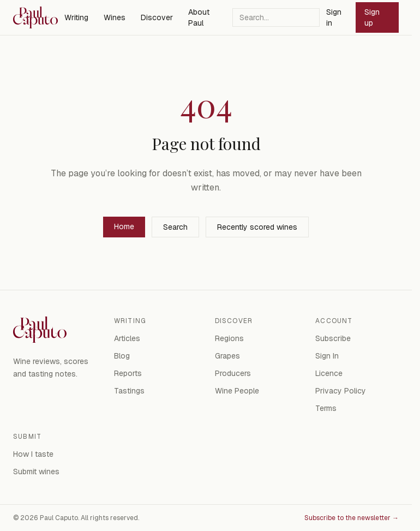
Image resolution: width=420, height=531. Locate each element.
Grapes (227, 356)
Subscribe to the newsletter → (352, 518)
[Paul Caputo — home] (35, 17)
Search (175, 227)
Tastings (129, 391)
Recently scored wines (257, 227)
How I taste (33, 454)
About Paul (199, 17)
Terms (326, 408)
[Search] (276, 17)
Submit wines (36, 472)
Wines (115, 17)
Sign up (372, 17)
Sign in (334, 17)
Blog (122, 356)
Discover (157, 17)
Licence (329, 373)
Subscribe (333, 338)
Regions (229, 338)
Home (124, 226)
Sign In (327, 356)
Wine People (237, 391)
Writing (76, 17)
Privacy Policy (341, 391)
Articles (127, 338)
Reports (128, 373)
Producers (233, 373)
